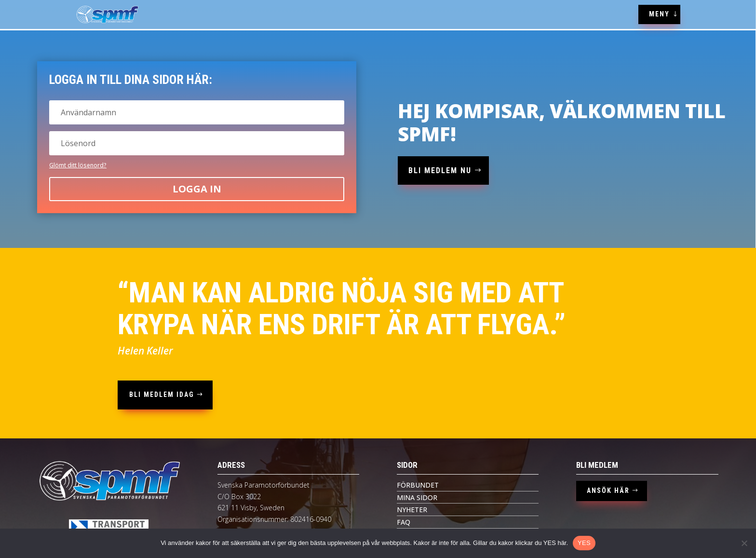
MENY (659, 14)
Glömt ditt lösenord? (78, 165)
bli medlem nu (440, 170)
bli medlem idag (162, 395)
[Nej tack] (744, 543)
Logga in (197, 189)
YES (584, 543)
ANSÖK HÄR (608, 490)
